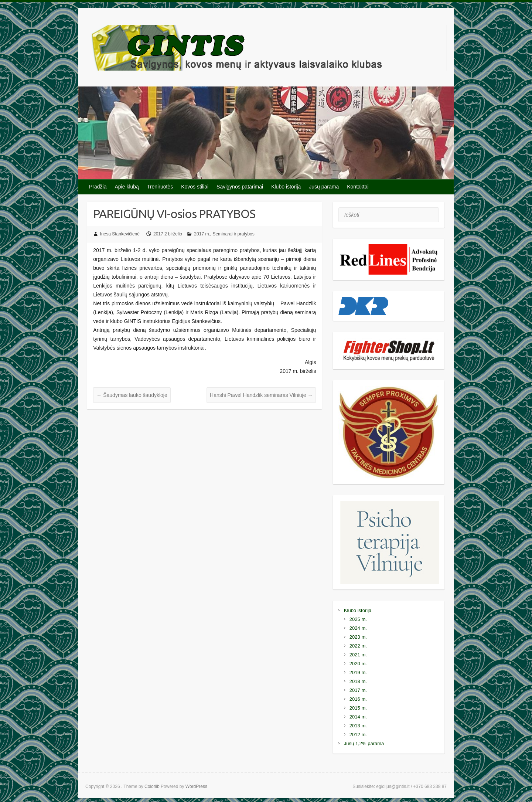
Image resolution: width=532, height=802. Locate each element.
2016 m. (358, 699)
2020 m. (358, 664)
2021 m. (358, 655)
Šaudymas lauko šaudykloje (132, 395)
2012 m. (358, 735)
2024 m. (358, 628)
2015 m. (358, 708)
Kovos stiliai (195, 187)
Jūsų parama (324, 187)
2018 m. (358, 681)
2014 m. (358, 717)
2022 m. (358, 646)
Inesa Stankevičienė (120, 234)
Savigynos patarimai (240, 187)
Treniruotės (160, 187)
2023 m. (358, 637)
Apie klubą (127, 187)
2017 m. (202, 234)
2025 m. (358, 619)
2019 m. (358, 672)
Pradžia (98, 187)
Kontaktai (358, 187)
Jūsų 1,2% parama (364, 743)
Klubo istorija (286, 187)
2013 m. (358, 726)
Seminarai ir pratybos (233, 234)
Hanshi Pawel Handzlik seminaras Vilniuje (261, 395)
